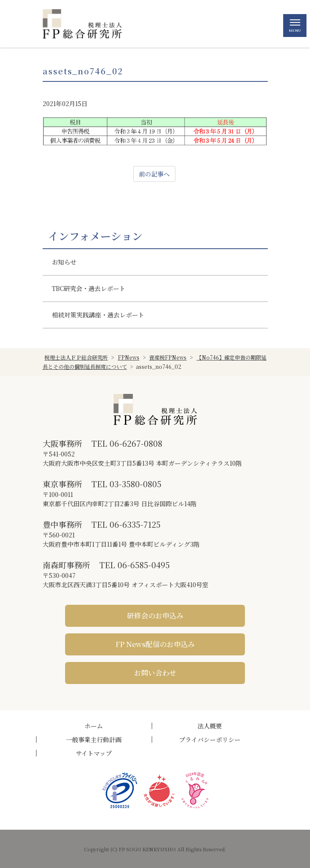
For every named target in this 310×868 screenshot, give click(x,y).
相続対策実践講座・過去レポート (98, 315)
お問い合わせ (155, 673)
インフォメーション (95, 236)
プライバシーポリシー (210, 739)
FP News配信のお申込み (155, 644)
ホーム (94, 726)
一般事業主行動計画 (94, 739)
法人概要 (210, 726)
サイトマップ (94, 753)
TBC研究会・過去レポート (89, 288)
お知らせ (64, 262)
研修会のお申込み (155, 616)
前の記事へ (154, 174)
